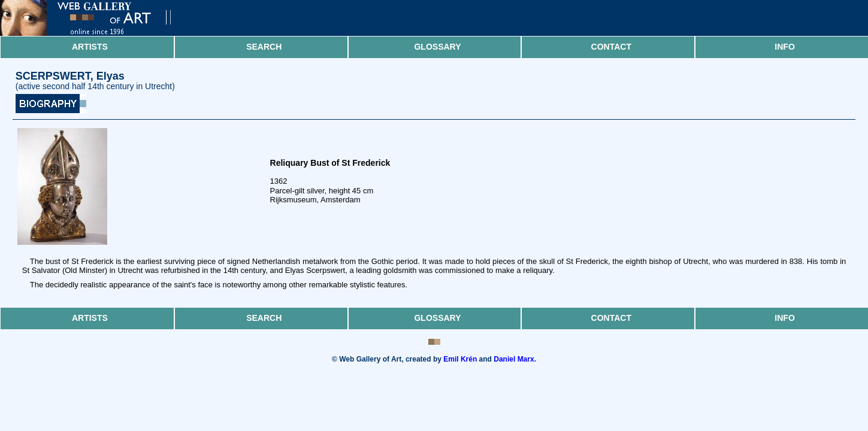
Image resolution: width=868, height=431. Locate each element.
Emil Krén (460, 359)
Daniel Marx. (515, 359)
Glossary (437, 47)
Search (264, 47)
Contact (611, 47)
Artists (90, 47)
